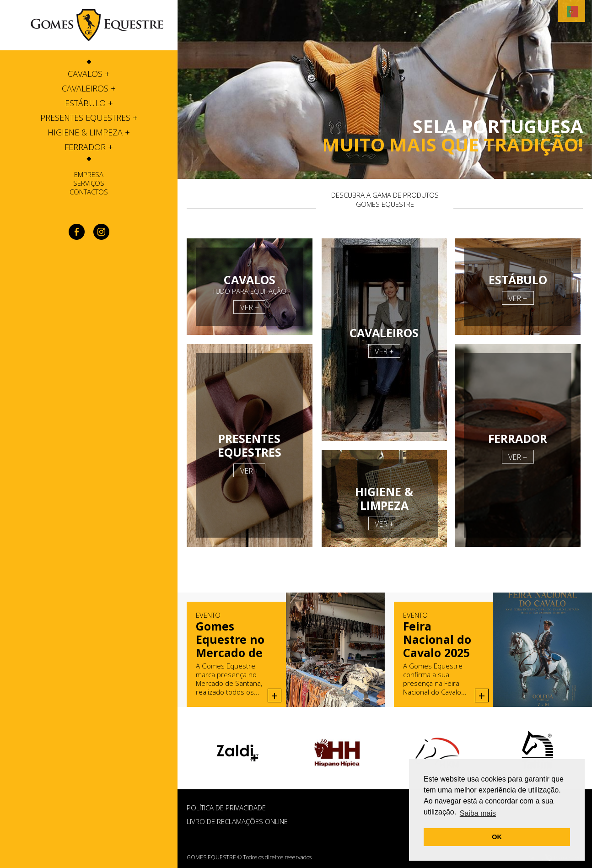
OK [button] (497, 837)
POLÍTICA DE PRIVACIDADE (226, 808)
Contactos (89, 192)
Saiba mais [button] (478, 813)
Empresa (89, 174)
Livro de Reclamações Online (237, 821)
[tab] (89, 74)
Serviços (89, 183)
